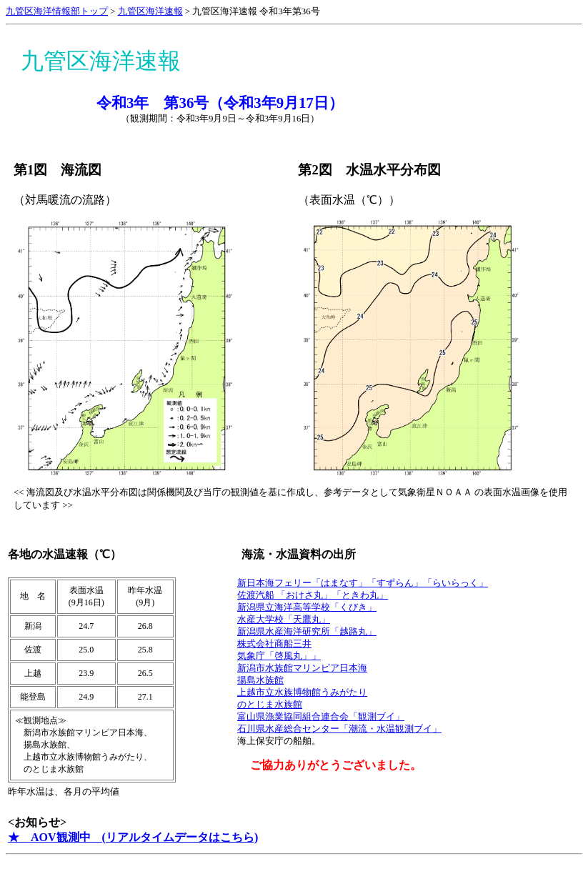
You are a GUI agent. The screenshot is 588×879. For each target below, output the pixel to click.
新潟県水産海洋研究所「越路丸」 (307, 632)
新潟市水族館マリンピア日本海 (302, 668)
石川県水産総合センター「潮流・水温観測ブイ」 (339, 729)
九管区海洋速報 (150, 11)
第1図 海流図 (58, 170)
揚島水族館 (260, 680)
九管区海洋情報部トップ (57, 11)
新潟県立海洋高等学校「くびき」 (307, 607)
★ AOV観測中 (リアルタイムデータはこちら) (133, 837)
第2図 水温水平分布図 (369, 170)
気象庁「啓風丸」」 (279, 656)
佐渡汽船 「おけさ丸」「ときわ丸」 (313, 595)
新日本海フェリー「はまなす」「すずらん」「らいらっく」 (363, 583)
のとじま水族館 (270, 705)
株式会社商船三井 (274, 644)
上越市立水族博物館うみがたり (302, 692)
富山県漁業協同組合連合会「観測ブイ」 (321, 717)
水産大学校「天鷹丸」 (284, 620)
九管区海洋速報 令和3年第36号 (256, 11)
